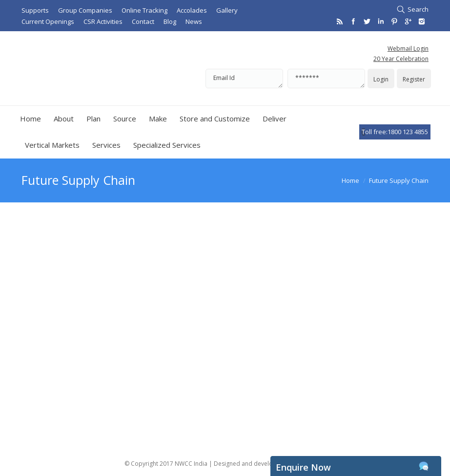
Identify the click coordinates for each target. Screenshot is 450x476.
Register (414, 79)
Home (350, 180)
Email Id (244, 79)
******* (326, 79)
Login (381, 79)
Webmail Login (408, 49)
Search (418, 9)
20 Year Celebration (401, 59)
